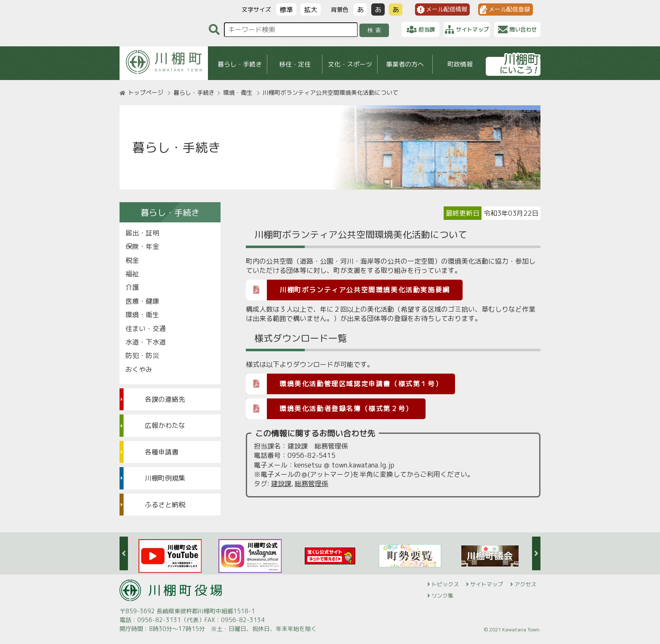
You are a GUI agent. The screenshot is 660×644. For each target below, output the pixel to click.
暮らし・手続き (240, 64)
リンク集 (442, 596)
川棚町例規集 (165, 478)
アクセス (525, 584)
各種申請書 (162, 452)
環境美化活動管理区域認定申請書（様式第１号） (344, 383)
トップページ (146, 92)
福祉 (132, 274)
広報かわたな (165, 425)
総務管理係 (311, 484)
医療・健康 (142, 301)
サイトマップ (487, 584)
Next (536, 553)
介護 (132, 287)
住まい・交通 (146, 329)
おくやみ (139, 369)
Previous (124, 553)
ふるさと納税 (165, 505)
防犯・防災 (142, 355)
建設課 (281, 484)
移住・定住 (295, 64)
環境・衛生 (238, 92)
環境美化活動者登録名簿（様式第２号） (329, 408)
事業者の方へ (405, 64)
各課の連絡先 (165, 399)
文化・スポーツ (350, 64)
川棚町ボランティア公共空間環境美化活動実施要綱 (348, 290)
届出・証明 (142, 233)
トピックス (445, 584)
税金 (132, 260)
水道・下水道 (146, 342)
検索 (376, 30)
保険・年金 (142, 246)
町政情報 (460, 64)
